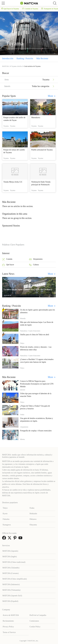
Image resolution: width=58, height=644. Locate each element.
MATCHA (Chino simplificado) (15, 579)
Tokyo (5, 508)
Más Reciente (42, 58)
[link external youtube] (21, 539)
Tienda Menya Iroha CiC (13, 182)
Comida (7, 259)
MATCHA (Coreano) (11, 573)
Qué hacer (8, 265)
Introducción (8, 58)
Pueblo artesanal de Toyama (42, 150)
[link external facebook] (5, 539)
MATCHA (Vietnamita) (11, 590)
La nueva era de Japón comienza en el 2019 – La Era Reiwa (28, 290)
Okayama (33, 525)
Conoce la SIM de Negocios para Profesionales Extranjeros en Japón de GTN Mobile (37, 384)
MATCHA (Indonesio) (11, 584)
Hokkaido (33, 514)
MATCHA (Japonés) (10, 551)
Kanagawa (7, 525)
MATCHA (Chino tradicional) (14, 562)
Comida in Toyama (30, 9)
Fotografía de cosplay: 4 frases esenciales (36, 431)
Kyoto (5, 514)
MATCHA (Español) (10, 601)
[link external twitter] (10, 539)
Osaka (32, 508)
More (51, 96)
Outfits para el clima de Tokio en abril (35, 335)
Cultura (34, 265)
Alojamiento (36, 259)
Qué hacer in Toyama (10, 9)
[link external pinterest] (15, 539)
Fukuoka (6, 519)
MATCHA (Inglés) (10, 557)
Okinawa (33, 519)
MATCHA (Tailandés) (11, 568)
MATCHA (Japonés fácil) (12, 596)
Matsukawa (36, 118)
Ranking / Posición (25, 58)
